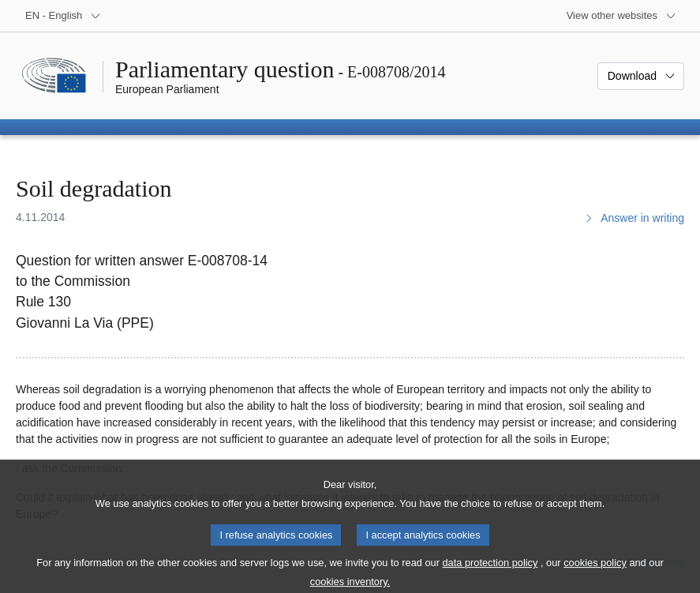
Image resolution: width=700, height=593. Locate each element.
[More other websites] (621, 16)
